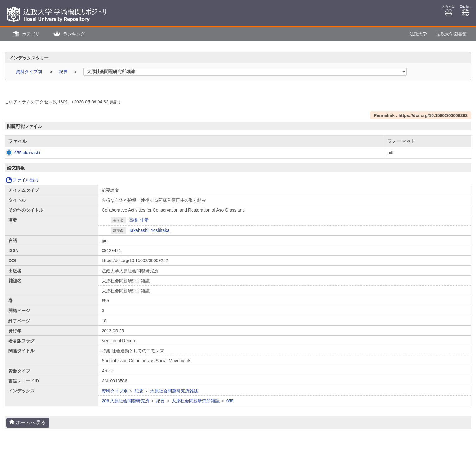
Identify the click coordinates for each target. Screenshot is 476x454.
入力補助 (448, 11)
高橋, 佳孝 (139, 220)
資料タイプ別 (30, 72)
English (465, 11)
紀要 (64, 72)
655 (230, 401)
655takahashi (21, 153)
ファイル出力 (22, 180)
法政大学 (418, 34)
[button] (25, 34)
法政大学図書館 (451, 34)
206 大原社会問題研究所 (125, 401)
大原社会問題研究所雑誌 (174, 391)
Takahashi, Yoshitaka (149, 230)
